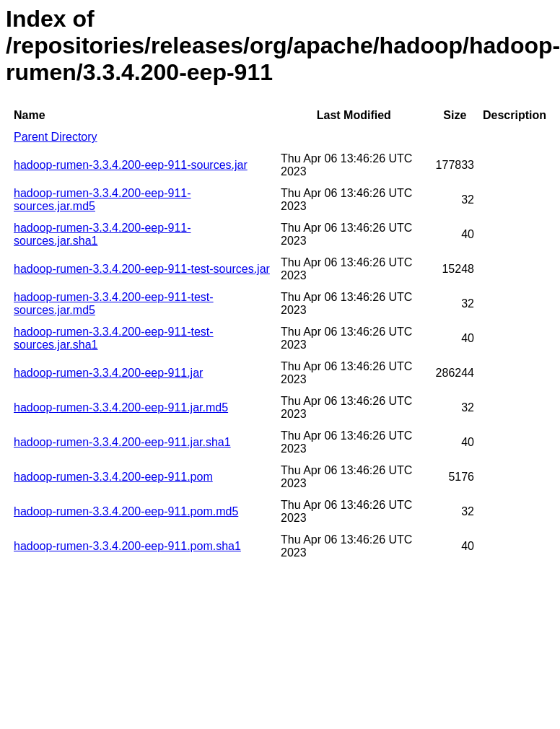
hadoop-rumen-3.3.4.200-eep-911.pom (113, 477)
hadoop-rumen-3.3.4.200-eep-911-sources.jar (131, 165)
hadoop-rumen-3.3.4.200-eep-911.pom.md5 (126, 511)
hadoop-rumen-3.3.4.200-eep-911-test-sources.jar (142, 269)
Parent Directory (56, 137)
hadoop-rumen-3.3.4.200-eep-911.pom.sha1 (127, 546)
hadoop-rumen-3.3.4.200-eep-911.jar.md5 (121, 407)
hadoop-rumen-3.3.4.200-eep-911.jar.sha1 (122, 442)
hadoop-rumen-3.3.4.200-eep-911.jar (108, 373)
